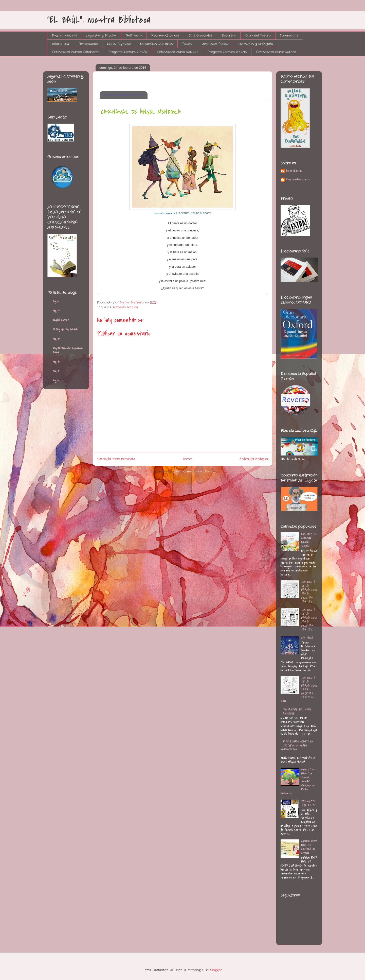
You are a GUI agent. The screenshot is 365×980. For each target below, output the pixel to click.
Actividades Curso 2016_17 (178, 52)
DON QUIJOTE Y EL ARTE (308, 803)
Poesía (187, 44)
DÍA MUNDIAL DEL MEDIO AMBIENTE (297, 712)
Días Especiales (200, 35)
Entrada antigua (254, 459)
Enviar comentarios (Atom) (193, 471)
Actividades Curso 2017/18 (276, 52)
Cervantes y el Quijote (256, 44)
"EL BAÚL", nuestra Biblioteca (99, 20)
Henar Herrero (294, 171)
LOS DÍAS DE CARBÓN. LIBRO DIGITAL (309, 540)
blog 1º (56, 380)
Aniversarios (88, 44)
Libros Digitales (119, 44)
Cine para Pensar (215, 44)
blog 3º (56, 371)
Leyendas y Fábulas (102, 35)
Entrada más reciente (116, 459)
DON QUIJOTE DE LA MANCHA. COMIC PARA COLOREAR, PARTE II (309, 620)
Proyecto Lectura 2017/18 (227, 52)
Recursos (229, 35)
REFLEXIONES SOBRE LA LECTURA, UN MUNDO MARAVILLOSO (297, 745)
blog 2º (56, 339)
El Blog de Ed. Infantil (65, 329)
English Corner (61, 320)
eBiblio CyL (61, 44)
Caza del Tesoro (258, 35)
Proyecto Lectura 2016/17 (128, 52)
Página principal (65, 35)
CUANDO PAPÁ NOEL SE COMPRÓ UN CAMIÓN (309, 847)
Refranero (134, 35)
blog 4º (56, 362)
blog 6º (56, 301)
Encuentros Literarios (156, 44)
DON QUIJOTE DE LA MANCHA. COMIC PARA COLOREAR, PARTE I (309, 592)
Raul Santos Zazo (298, 180)
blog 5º (56, 311)
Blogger (216, 970)
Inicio (188, 459)
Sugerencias (289, 35)
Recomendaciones (165, 35)
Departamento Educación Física (68, 350)
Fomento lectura (125, 307)
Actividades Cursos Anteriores (76, 52)
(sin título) (307, 638)
